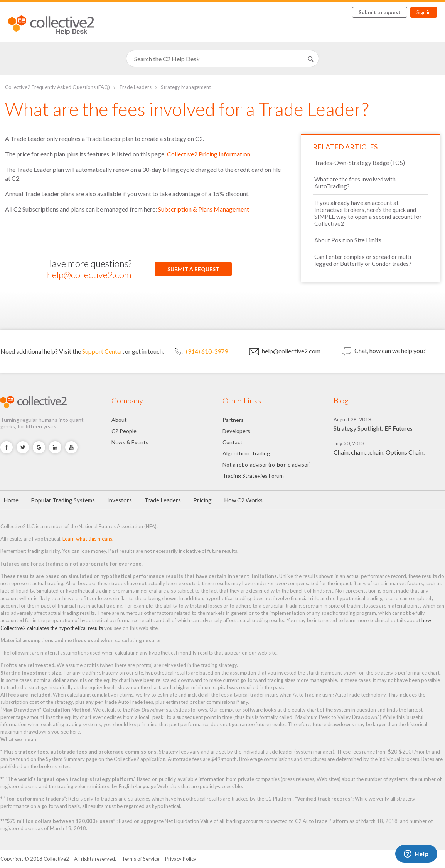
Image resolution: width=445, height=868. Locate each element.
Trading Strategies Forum (253, 476)
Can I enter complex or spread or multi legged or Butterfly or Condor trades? (363, 260)
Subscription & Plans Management (204, 209)
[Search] (222, 59)
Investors (120, 500)
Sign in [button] (424, 12)
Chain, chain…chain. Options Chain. (379, 452)
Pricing (202, 500)
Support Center (102, 351)
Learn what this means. (88, 539)
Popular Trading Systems (63, 500)
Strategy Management (186, 87)
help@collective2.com (89, 275)
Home (11, 500)
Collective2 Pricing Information (209, 154)
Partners (233, 420)
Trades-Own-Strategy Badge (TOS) (360, 163)
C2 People (124, 431)
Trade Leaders (135, 87)
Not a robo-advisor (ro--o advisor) (267, 464)
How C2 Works (243, 500)
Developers (236, 431)
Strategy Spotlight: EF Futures (373, 428)
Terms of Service (141, 859)
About (119, 420)
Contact (233, 442)
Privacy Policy (181, 859)
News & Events (130, 442)
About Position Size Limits (348, 240)
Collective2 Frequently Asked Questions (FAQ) (57, 87)
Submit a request (380, 12)
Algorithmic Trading (246, 453)
